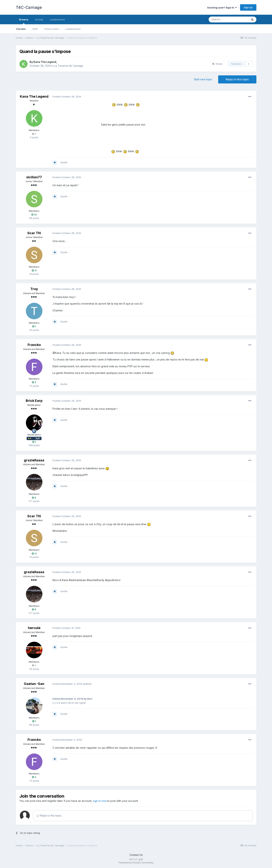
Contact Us (136, 855)
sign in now (100, 801)
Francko (34, 345)
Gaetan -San (34, 684)
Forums (21, 29)
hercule (34, 628)
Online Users (52, 29)
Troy (34, 289)
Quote (64, 162)
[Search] (228, 19)
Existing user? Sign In (222, 8)
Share (217, 64)
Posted (67, 97)
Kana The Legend (45, 62)
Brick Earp (34, 401)
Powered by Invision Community (136, 863)
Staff (35, 29)
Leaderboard (73, 29)
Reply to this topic (237, 79)
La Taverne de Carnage (69, 66)
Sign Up (248, 7)
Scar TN (34, 233)
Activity (39, 19)
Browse (24, 21)
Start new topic (203, 79)
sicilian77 (34, 177)
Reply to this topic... (50, 816)
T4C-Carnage (29, 7)
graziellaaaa (34, 460)
